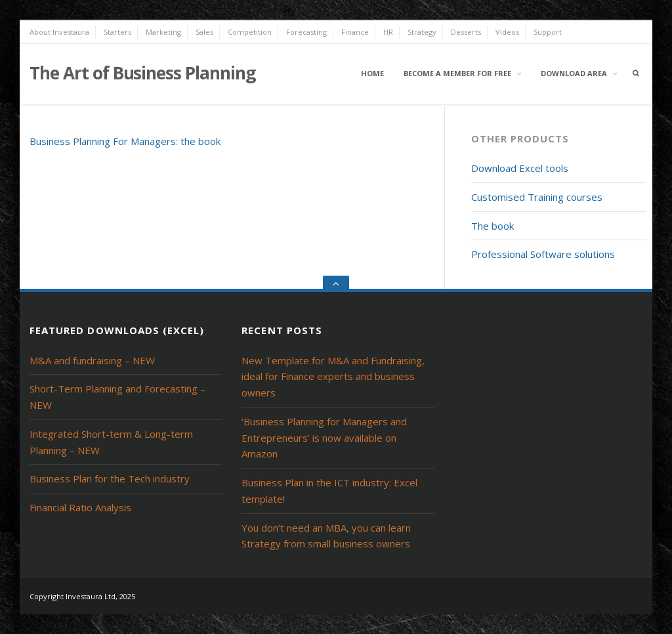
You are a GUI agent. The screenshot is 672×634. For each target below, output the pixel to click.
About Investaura (59, 32)
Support (548, 32)
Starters (117, 32)
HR (388, 32)
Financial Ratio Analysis (80, 507)
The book (493, 226)
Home (372, 73)
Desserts (466, 32)
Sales (204, 32)
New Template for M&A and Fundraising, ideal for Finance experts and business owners (333, 377)
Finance (355, 32)
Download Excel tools (520, 168)
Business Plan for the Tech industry (110, 478)
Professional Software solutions (543, 254)
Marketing (163, 32)
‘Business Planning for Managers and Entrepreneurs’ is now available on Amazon (324, 438)
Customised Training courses (537, 197)
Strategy (422, 32)
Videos (507, 32)
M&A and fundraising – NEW (92, 360)
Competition (250, 32)
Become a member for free (457, 73)
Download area (574, 73)
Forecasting (306, 32)
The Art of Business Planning (142, 73)
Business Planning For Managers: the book (125, 141)
